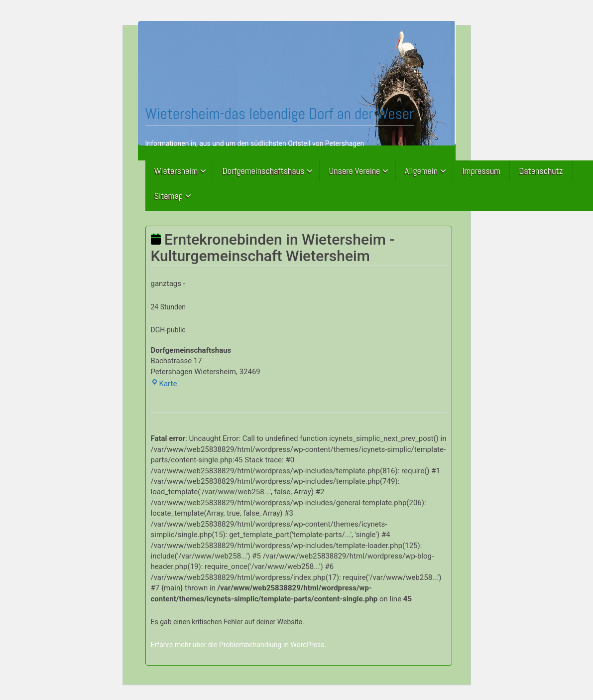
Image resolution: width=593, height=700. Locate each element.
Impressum (481, 171)
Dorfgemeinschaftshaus (264, 171)
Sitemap (169, 196)
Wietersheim (176, 171)
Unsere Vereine (355, 171)
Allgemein (421, 171)
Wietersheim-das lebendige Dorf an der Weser (280, 114)
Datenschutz (541, 171)
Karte (164, 384)
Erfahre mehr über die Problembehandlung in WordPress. (239, 645)
